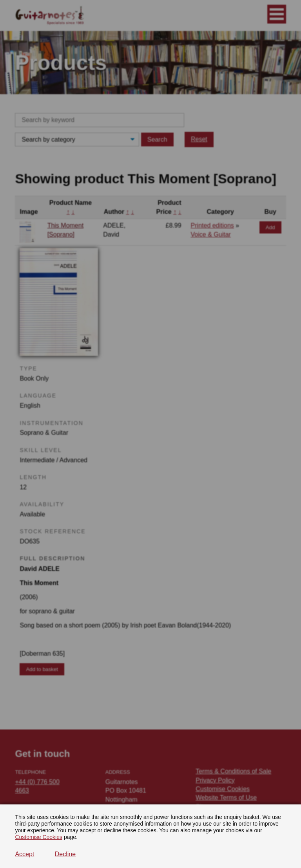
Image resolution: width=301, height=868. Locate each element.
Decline (65, 854)
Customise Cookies (39, 837)
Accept (24, 854)
